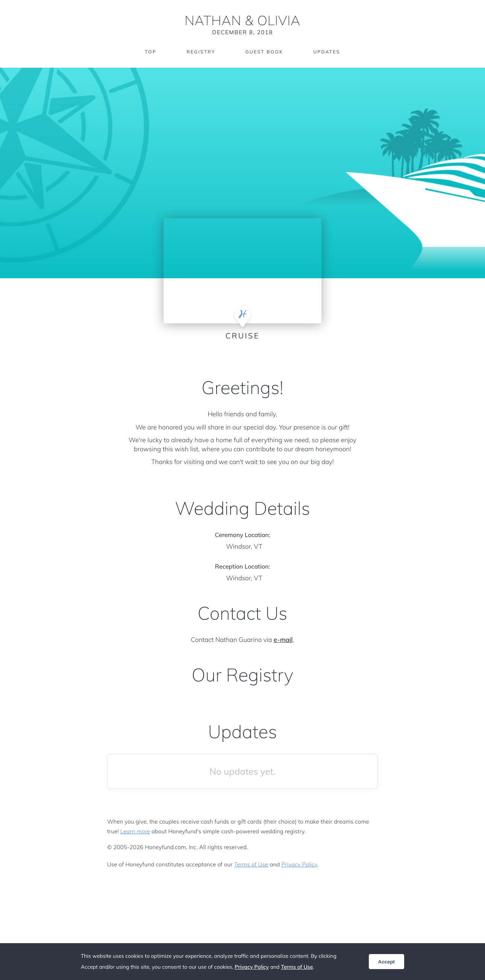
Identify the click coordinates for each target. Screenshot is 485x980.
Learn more (135, 831)
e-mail (283, 640)
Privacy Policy (299, 864)
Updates (327, 52)
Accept (386, 962)
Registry (201, 52)
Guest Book (264, 52)
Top (151, 52)
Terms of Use (251, 864)
